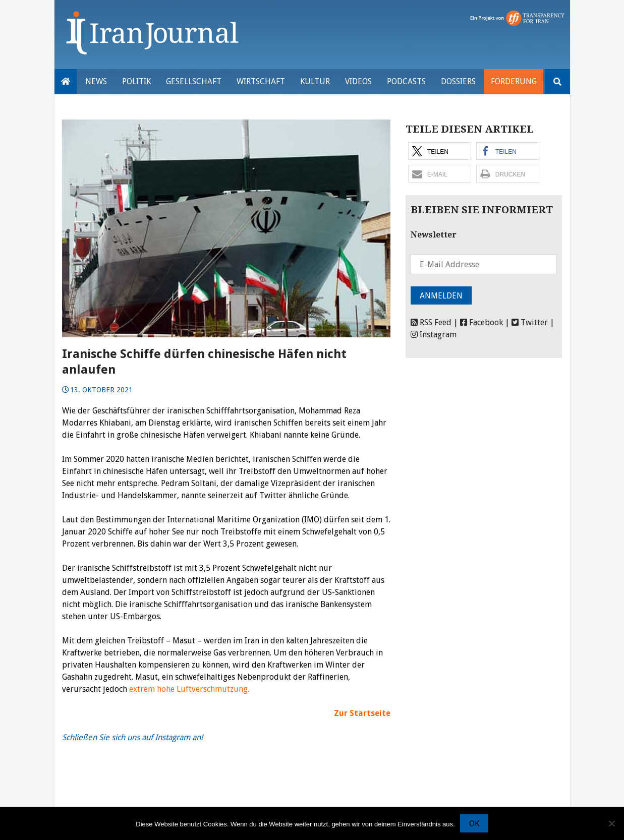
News (96, 81)
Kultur (315, 81)
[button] (440, 151)
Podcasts (406, 81)
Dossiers (458, 81)
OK (474, 824)
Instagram (434, 335)
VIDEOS (358, 81)
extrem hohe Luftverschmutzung (188, 689)
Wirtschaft (261, 81)
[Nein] (611, 823)
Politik (136, 81)
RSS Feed (431, 322)
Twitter (530, 322)
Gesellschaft (194, 81)
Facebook (481, 322)
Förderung (514, 81)
